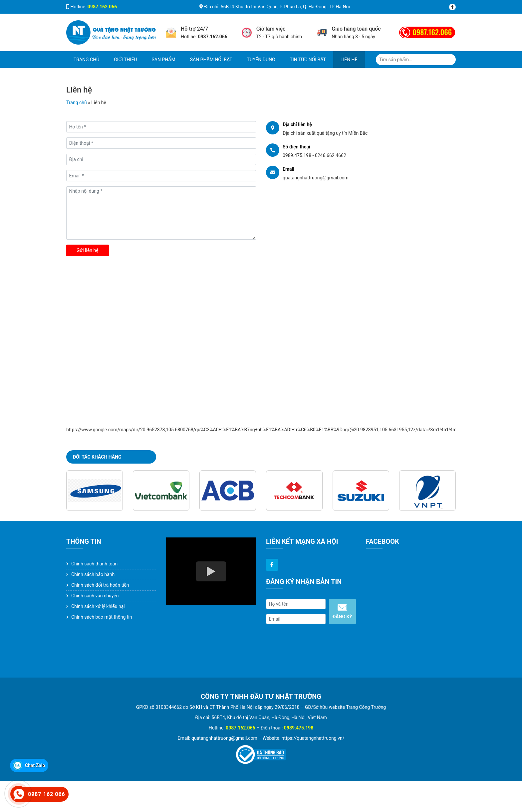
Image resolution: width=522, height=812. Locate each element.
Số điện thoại (296, 147)
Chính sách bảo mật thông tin (102, 617)
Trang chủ (86, 60)
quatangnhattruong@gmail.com (316, 178)
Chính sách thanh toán (94, 564)
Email (288, 169)
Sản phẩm (163, 60)
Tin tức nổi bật (308, 60)
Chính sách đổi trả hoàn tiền (100, 585)
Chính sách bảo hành (93, 574)
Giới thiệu (125, 60)
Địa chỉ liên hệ (297, 124)
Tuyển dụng (261, 60)
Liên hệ (349, 60)
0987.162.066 (432, 32)
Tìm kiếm (450, 60)
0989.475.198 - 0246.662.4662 (314, 155)
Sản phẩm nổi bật (211, 60)
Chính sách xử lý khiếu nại (98, 606)
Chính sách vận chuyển (95, 596)
